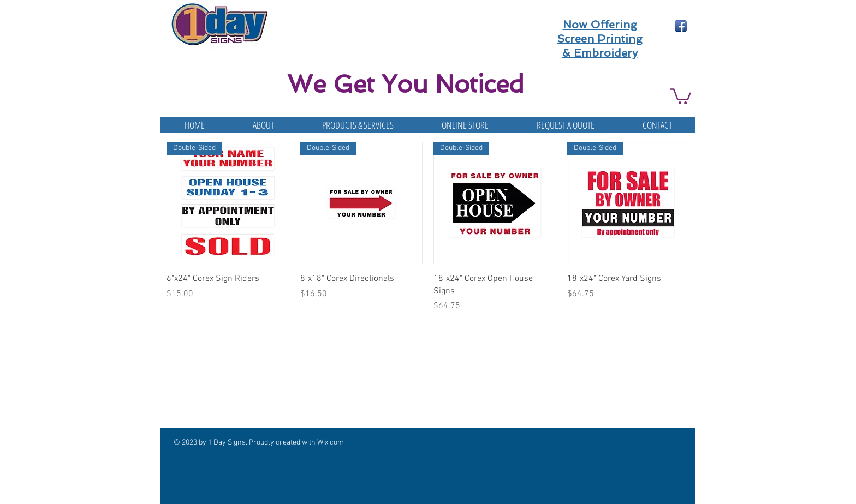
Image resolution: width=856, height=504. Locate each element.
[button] (681, 95)
